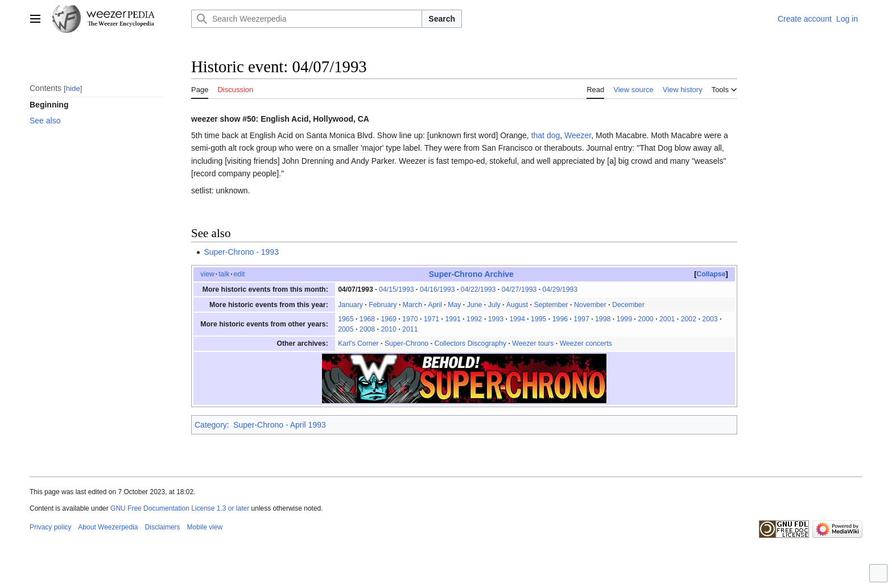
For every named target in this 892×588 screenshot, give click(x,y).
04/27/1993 (519, 289)
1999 (624, 319)
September (551, 305)
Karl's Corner (358, 343)
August (517, 305)
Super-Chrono (406, 343)
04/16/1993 (437, 289)
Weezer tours (533, 343)
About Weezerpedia (108, 527)
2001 (667, 319)
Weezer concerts (586, 343)
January (350, 305)
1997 (581, 319)
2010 (388, 329)
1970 (410, 319)
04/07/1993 (356, 289)
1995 (538, 319)
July (494, 305)
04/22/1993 (478, 289)
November (590, 305)
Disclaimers (163, 527)
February (383, 305)
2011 (410, 329)
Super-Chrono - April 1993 (280, 425)
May (454, 305)
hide (73, 88)
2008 (367, 329)
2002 (689, 319)
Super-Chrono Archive (471, 274)
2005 (346, 329)
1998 (603, 319)
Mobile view (205, 527)
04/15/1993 (397, 289)
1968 (367, 319)
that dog (546, 135)
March (412, 305)
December (628, 305)
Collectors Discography (470, 343)
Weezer (578, 135)
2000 (645, 319)
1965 (346, 319)
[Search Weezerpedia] (307, 19)
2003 (710, 319)
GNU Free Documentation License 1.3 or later (180, 508)
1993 (496, 319)
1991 (453, 319)
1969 (388, 319)
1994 (517, 319)
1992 (474, 319)
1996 (560, 319)
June (475, 305)
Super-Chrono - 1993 (241, 252)
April (435, 305)
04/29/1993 (560, 289)
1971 (431, 319)
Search (442, 19)
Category (211, 425)
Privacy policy (50, 527)
